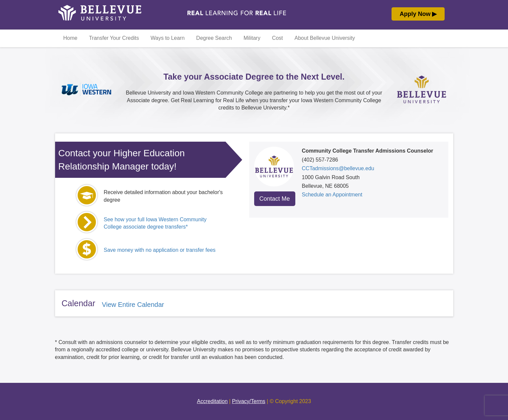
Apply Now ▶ (418, 14)
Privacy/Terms (249, 401)
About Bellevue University (325, 38)
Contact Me (275, 199)
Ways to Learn (168, 38)
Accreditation (213, 401)
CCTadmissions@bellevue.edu (338, 168)
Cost (278, 38)
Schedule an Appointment (332, 195)
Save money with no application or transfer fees (160, 250)
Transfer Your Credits (114, 38)
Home (71, 38)
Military (252, 38)
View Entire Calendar (133, 305)
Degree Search (214, 38)
